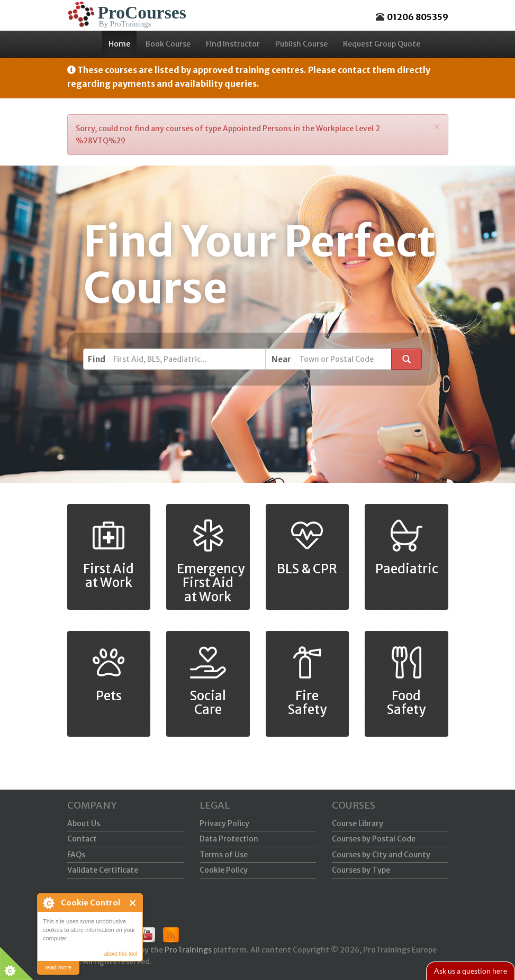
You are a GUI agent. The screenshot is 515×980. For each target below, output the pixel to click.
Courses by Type (361, 870)
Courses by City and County (381, 855)
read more (58, 967)
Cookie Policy (224, 870)
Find (97, 359)
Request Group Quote (382, 44)
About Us (84, 823)
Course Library (358, 823)
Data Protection (229, 839)
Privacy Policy (224, 823)
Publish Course (301, 44)
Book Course (168, 44)
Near (281, 359)
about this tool (121, 954)
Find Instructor (233, 44)
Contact (82, 839)
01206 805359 (418, 17)
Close (133, 903)
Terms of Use (224, 855)
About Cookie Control (48, 903)
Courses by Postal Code (374, 839)
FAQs (76, 855)
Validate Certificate (103, 870)
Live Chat (469, 971)
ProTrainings (188, 950)
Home (119, 44)
